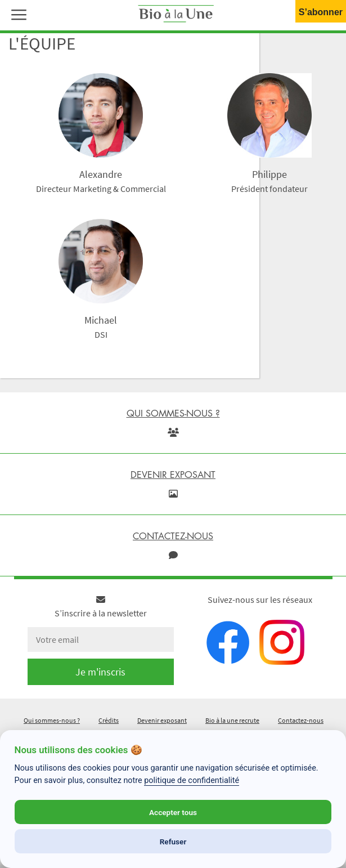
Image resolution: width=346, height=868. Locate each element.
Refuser (173, 842)
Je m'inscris (100, 672)
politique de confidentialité (192, 780)
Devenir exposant (162, 720)
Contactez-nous (301, 720)
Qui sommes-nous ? (52, 720)
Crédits (109, 720)
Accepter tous (173, 812)
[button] (16, 14)
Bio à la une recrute (232, 720)
